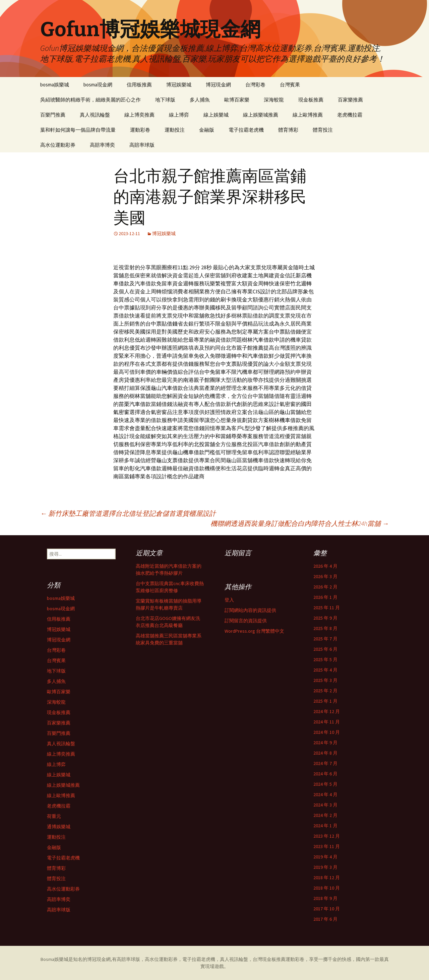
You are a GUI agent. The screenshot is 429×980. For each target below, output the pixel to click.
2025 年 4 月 (325, 670)
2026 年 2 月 (325, 587)
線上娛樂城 (216, 115)
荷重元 (54, 816)
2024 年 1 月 (325, 826)
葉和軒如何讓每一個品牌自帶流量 (78, 130)
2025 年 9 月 (325, 618)
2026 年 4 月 (325, 566)
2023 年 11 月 (327, 846)
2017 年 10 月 (327, 909)
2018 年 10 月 (327, 888)
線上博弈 (179, 115)
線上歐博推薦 (308, 115)
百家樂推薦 (350, 100)
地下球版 (165, 100)
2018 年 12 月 (327, 878)
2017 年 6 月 (325, 919)
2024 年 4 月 (325, 794)
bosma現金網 (98, 85)
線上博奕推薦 (139, 115)
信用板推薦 (139, 85)
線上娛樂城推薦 (261, 115)
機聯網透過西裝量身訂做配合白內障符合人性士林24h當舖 (300, 523)
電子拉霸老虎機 (246, 130)
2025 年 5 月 (325, 659)
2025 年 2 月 (325, 691)
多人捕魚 (200, 100)
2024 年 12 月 (327, 711)
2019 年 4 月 (325, 857)
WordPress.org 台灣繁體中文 (254, 631)
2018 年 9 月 (325, 898)
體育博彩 (288, 130)
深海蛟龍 (274, 100)
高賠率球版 (142, 145)
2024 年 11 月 (327, 722)
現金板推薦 (311, 100)
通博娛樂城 (59, 827)
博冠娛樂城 (179, 85)
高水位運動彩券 (58, 145)
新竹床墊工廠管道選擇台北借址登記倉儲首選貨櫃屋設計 (128, 513)
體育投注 (323, 130)
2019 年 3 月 (325, 867)
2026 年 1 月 (325, 597)
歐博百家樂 (237, 100)
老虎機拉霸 (350, 115)
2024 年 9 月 (325, 743)
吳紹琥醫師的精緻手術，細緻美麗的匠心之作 (90, 100)
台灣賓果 (290, 85)
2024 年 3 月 (325, 805)
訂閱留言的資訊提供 (246, 621)
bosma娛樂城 (55, 85)
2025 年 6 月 (325, 649)
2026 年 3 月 (325, 576)
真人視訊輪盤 (95, 115)
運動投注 (175, 130)
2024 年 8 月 (325, 753)
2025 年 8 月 (325, 628)
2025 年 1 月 (325, 701)
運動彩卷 (140, 130)
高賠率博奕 (102, 145)
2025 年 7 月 (325, 639)
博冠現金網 (218, 85)
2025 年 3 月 (325, 680)
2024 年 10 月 (327, 732)
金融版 (207, 130)
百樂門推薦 (53, 115)
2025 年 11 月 (327, 608)
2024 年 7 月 (325, 763)
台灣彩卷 (255, 85)
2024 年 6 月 (325, 774)
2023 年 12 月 (327, 836)
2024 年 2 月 (325, 815)
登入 (229, 600)
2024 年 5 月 (325, 784)
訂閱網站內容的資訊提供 (250, 610)
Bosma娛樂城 (54, 959)
